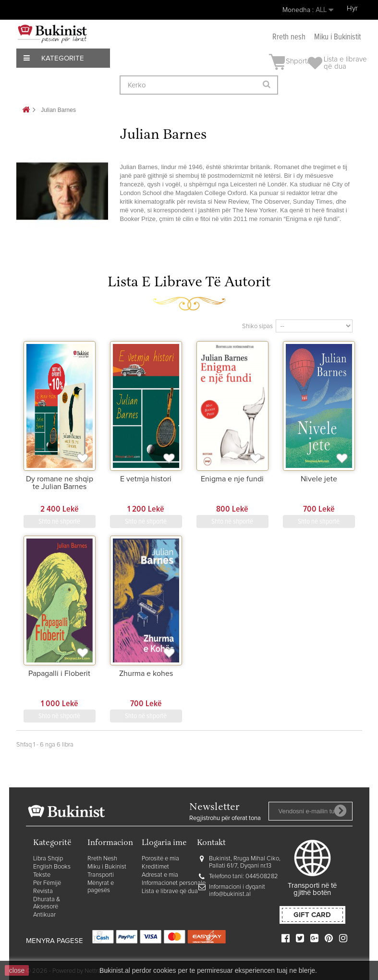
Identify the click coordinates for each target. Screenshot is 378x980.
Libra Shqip (48, 859)
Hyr (352, 8)
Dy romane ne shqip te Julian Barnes (60, 483)
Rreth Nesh (102, 859)
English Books (52, 867)
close (17, 970)
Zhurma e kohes (146, 674)
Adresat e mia (160, 875)
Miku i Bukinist (107, 867)
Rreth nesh (289, 37)
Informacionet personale (174, 883)
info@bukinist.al (230, 894)
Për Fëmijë (47, 883)
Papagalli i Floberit (59, 674)
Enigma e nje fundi (232, 479)
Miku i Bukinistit (337, 37)
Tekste (42, 875)
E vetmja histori (146, 479)
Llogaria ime (164, 843)
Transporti (101, 875)
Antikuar (44, 915)
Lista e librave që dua (170, 891)
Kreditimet (155, 867)
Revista (43, 891)
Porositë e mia (160, 859)
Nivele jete (319, 479)
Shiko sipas (257, 326)
